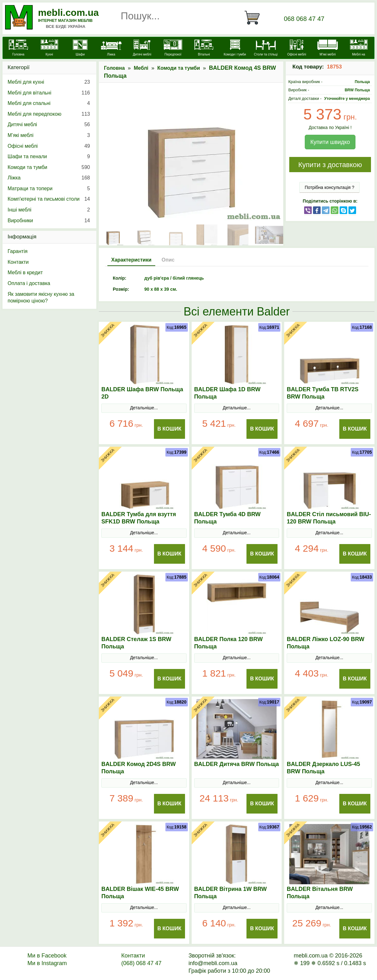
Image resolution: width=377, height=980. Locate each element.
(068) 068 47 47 (141, 963)
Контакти (18, 262)
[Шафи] (80, 49)
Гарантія (18, 251)
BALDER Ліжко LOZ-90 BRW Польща (326, 643)
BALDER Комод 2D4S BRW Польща (139, 768)
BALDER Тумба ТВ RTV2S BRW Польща (323, 393)
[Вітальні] (204, 49)
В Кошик (169, 429)
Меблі (141, 68)
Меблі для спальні (49, 103)
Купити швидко (330, 142)
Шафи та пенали (49, 157)
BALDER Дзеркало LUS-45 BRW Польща (323, 768)
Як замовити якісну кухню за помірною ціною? (41, 298)
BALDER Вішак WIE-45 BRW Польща (140, 893)
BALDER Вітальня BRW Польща (320, 893)
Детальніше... (144, 408)
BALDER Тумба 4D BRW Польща (227, 518)
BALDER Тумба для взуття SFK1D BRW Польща (139, 518)
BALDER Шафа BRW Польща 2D (142, 393)
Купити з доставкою (330, 165)
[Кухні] (49, 49)
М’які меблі (49, 135)
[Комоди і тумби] (235, 49)
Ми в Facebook (47, 956)
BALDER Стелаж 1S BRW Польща (136, 643)
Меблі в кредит (25, 273)
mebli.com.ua (68, 13)
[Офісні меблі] (297, 49)
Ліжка (49, 178)
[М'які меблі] (328, 49)
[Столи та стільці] (266, 49)
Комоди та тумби (179, 68)
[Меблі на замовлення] (359, 52)
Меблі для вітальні (49, 93)
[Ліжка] (111, 49)
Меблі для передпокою (49, 114)
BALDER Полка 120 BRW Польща (229, 643)
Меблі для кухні (49, 82)
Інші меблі (49, 210)
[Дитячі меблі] (142, 49)
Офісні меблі (49, 146)
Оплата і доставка (29, 283)
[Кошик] (255, 18)
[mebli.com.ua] (18, 49)
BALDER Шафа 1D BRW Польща (227, 393)
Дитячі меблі (49, 125)
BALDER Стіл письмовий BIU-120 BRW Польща (329, 518)
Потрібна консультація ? (330, 187)
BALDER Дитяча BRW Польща (237, 764)
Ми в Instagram (47, 963)
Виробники (49, 221)
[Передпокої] (173, 49)
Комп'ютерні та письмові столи (49, 199)
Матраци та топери (49, 189)
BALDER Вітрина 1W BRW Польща (230, 893)
